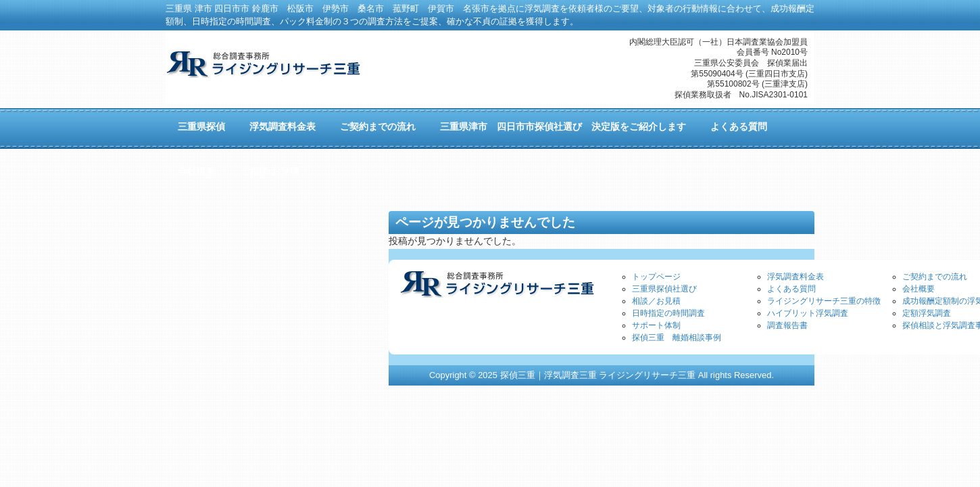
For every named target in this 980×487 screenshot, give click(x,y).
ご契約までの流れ (935, 277)
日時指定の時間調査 (668, 313)
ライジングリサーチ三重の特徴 (824, 301)
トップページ (656, 277)
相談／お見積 (656, 301)
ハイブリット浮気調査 (808, 313)
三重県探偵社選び (664, 289)
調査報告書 (787, 325)
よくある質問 (791, 289)
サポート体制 (656, 325)
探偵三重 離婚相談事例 (677, 338)
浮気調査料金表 (795, 277)
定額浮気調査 (927, 313)
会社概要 (918, 289)
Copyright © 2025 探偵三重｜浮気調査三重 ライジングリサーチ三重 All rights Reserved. (602, 375)
